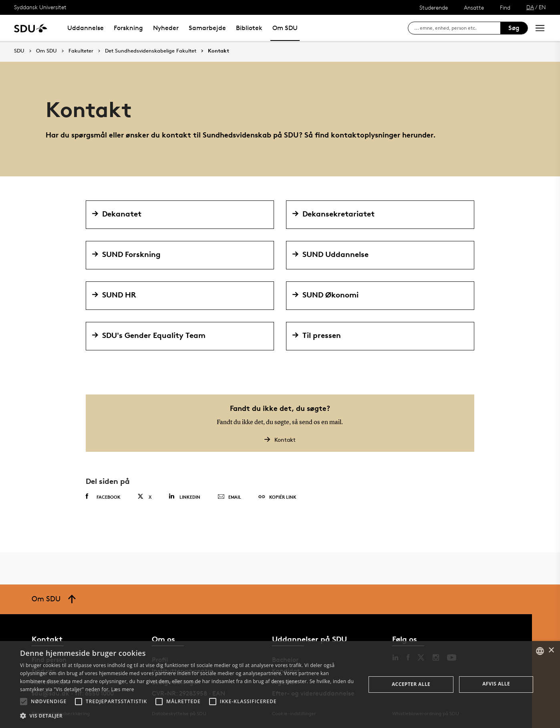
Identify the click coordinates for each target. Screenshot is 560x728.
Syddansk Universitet (40, 7)
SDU (19, 51)
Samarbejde (207, 28)
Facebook (103, 497)
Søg (514, 28)
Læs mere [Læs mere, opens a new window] (122, 689)
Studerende (434, 7)
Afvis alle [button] (496, 684)
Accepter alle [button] (411, 684)
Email (229, 497)
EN (542, 7)
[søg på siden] (457, 28)
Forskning (128, 28)
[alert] (280, 685)
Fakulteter (81, 51)
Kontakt (219, 51)
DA (530, 7)
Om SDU (285, 28)
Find (505, 7)
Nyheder (166, 28)
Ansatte (474, 7)
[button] (24, 702)
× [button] (551, 650)
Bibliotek (249, 28)
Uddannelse (86, 28)
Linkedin (184, 496)
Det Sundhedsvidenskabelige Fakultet (151, 51)
